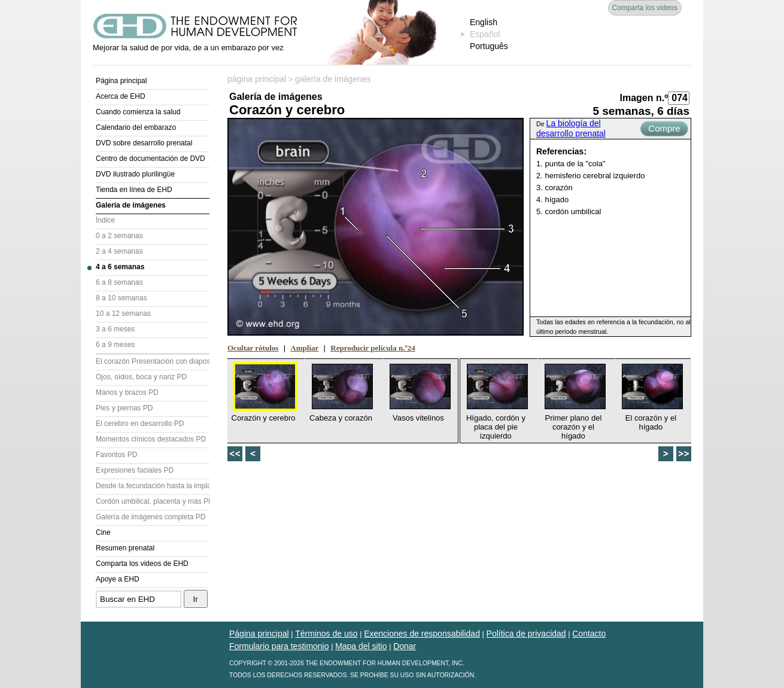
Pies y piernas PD (124, 408)
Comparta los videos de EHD (142, 564)
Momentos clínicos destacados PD (151, 439)
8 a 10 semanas (121, 298)
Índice (105, 220)
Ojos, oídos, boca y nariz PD (141, 377)
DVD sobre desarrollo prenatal (144, 143)
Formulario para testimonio (279, 646)
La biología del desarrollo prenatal (571, 128)
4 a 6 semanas (120, 267)
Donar (405, 646)
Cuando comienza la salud (138, 112)
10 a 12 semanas (123, 313)
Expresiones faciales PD (135, 470)
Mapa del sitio (361, 646)
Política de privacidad (526, 634)
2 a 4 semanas (119, 251)
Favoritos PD (116, 455)
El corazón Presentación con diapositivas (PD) (153, 361)
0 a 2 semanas (119, 236)
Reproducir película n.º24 (373, 348)
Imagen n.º (644, 98)
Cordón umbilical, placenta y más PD (153, 501)
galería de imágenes (333, 79)
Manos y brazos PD (127, 392)
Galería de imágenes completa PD (151, 517)
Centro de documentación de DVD (151, 159)
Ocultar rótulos (253, 348)
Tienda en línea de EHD (134, 190)
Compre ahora (664, 130)
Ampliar (304, 348)
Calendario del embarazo (136, 127)
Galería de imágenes (131, 205)
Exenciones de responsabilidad (422, 634)
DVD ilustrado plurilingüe (135, 174)
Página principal (121, 81)
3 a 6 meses (115, 329)
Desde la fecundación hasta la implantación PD (153, 486)
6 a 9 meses (115, 345)
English (484, 22)
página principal (257, 79)
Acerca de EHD (121, 96)
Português (489, 46)
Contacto (589, 634)
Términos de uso (326, 634)
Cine (103, 532)
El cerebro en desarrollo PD (140, 424)
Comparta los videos (645, 8)
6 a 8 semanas (119, 282)
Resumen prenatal (125, 548)
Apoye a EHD (118, 579)
